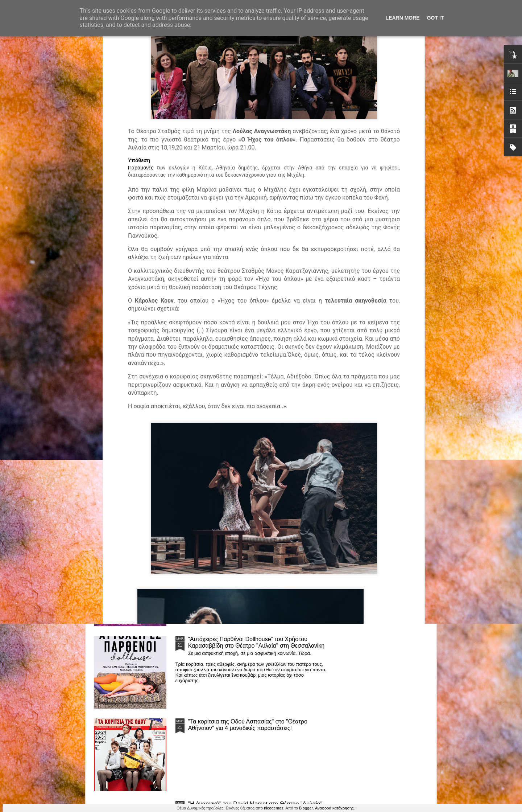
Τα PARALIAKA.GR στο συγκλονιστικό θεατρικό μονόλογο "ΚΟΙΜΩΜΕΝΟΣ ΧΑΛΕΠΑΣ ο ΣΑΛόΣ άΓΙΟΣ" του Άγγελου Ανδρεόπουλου (249, 399)
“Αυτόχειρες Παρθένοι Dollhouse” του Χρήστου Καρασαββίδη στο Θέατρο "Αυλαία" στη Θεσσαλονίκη (256, 642)
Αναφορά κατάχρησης (334, 808)
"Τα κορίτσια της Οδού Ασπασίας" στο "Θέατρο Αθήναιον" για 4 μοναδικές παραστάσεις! (248, 725)
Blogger (306, 808)
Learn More (403, 18)
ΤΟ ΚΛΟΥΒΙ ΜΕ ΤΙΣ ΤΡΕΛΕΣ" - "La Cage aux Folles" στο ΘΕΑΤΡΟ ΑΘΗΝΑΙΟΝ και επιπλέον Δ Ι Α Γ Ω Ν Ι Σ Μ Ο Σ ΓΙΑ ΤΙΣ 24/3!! (257, 563)
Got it (436, 18)
